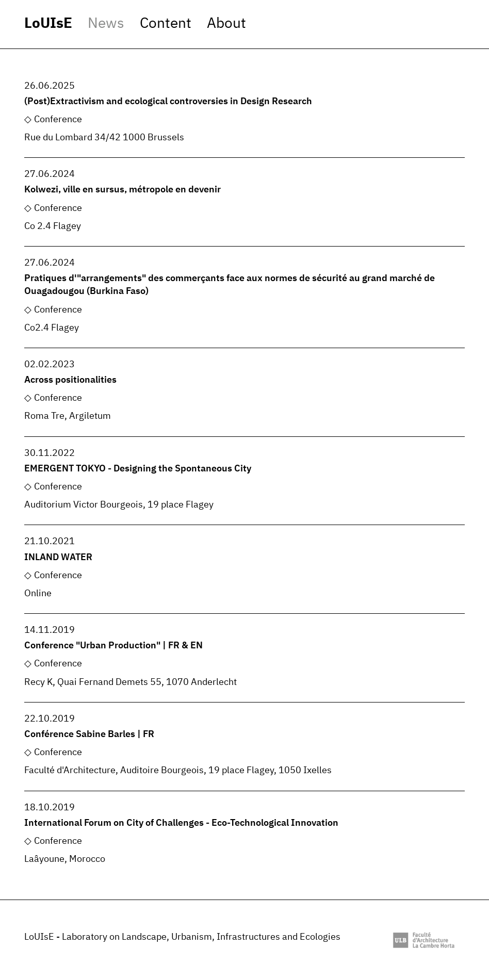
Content (166, 24)
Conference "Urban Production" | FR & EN (113, 646)
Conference (58, 120)
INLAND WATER (58, 558)
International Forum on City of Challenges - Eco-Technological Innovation (181, 823)
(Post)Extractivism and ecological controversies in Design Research (168, 102)
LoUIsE (48, 24)
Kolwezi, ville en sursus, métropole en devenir (123, 190)
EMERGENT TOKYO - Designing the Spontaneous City (138, 469)
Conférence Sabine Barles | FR (89, 734)
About (226, 24)
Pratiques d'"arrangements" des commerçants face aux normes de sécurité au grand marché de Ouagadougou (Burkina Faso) (230, 285)
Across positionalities (70, 380)
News (106, 24)
